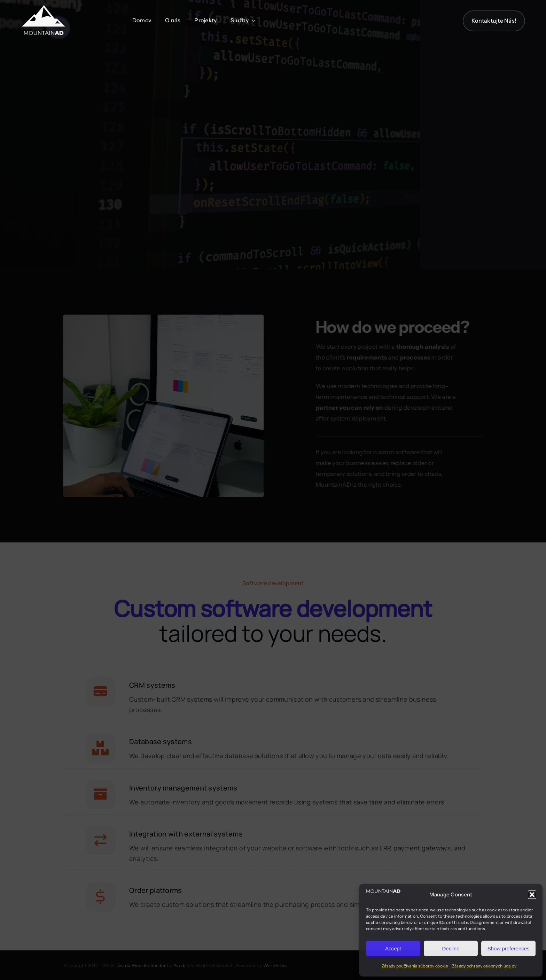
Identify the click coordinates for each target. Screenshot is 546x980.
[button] (532, 895)
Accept (393, 948)
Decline (451, 948)
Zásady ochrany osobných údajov (484, 966)
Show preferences (509, 948)
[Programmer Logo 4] (44, 7)
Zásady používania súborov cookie (415, 966)
